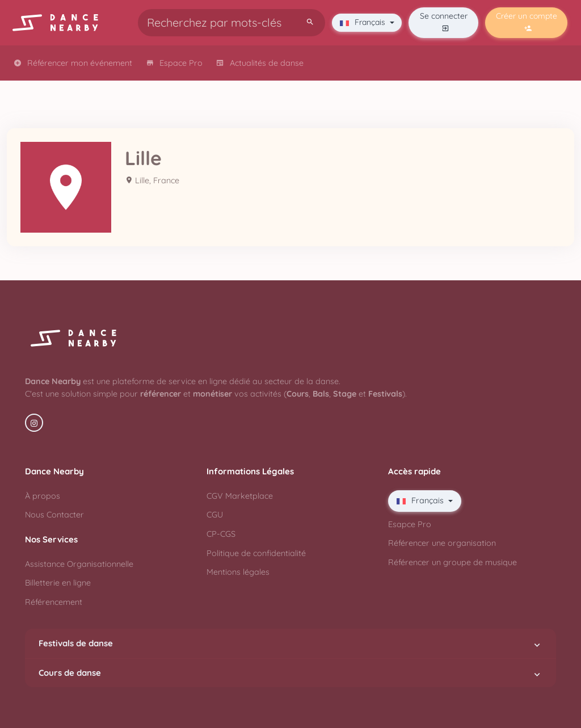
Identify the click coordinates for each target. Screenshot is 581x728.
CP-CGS (221, 534)
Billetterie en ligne (58, 583)
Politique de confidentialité (256, 553)
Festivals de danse (290, 643)
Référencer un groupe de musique (452, 562)
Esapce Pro (410, 524)
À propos (43, 496)
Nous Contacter (54, 515)
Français (364, 22)
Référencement (54, 602)
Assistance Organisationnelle (79, 564)
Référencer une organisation (442, 543)
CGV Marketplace (240, 496)
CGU (215, 515)
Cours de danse (290, 673)
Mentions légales (238, 572)
